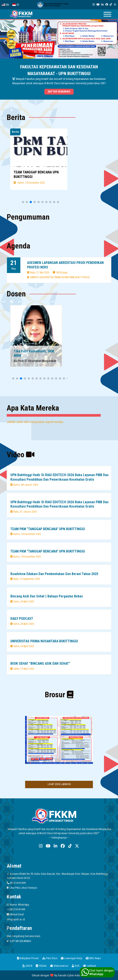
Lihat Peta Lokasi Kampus (22, 888)
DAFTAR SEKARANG (19, 941)
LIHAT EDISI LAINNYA (59, 784)
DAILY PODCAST (22, 619)
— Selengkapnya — (59, 838)
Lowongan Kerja (72, 958)
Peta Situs (50, 958)
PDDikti (41, 966)
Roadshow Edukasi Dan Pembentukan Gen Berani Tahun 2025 (54, 574)
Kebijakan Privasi (28, 958)
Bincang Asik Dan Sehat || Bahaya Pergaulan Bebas (47, 596)
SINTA (27, 966)
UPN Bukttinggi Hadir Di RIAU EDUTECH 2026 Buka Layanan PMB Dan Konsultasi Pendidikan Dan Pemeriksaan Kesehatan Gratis (59, 477)
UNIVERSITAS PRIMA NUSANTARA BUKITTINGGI (44, 641)
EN (5, 5)
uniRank (89, 966)
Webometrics (59, 966)
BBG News (93, 958)
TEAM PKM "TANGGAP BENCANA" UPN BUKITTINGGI (48, 529)
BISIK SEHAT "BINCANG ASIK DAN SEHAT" (40, 663)
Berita (15, 132)
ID (16, 5)
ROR (76, 966)
